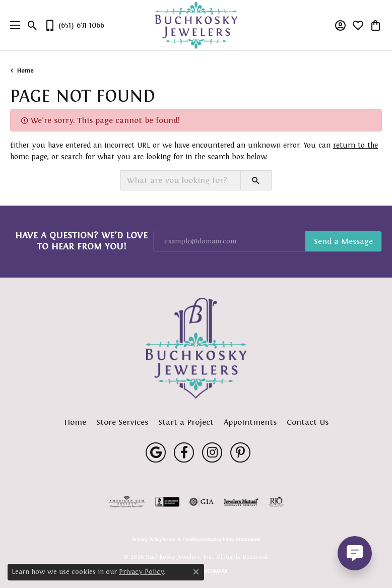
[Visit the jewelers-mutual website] (241, 502)
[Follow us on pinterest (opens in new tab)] (240, 452)
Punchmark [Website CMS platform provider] (212, 571)
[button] (32, 25)
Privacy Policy (147, 540)
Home (25, 71)
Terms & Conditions (184, 540)
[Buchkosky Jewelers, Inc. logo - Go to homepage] (196, 25)
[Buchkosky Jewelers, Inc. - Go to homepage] (196, 348)
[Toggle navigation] (13, 25)
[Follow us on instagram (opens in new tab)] (212, 452)
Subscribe (343, 241)
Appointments (250, 422)
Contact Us (308, 422)
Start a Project (186, 422)
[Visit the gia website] (202, 502)
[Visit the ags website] (127, 502)
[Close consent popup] (196, 572)
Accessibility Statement (233, 540)
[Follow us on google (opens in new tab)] (156, 452)
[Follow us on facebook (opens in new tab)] (184, 452)
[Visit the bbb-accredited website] (167, 502)
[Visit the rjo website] (276, 502)
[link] (74, 25)
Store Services (122, 422)
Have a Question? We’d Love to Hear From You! (81, 241)
